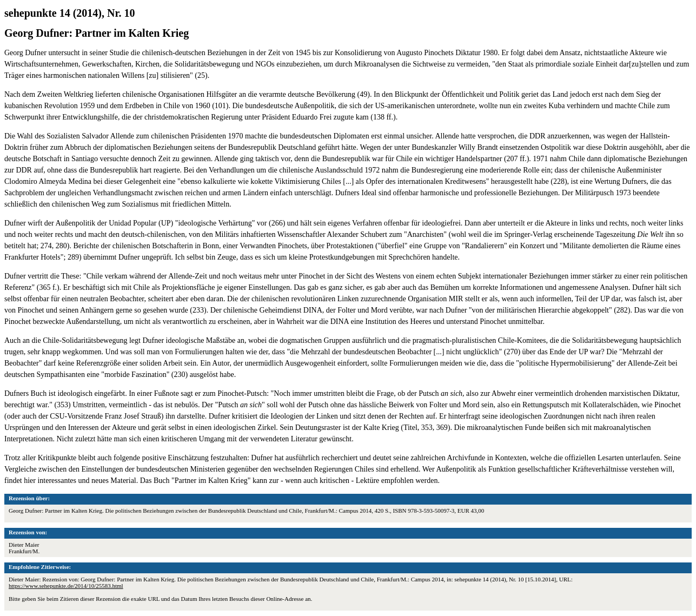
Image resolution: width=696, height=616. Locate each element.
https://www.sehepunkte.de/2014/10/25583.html (66, 586)
